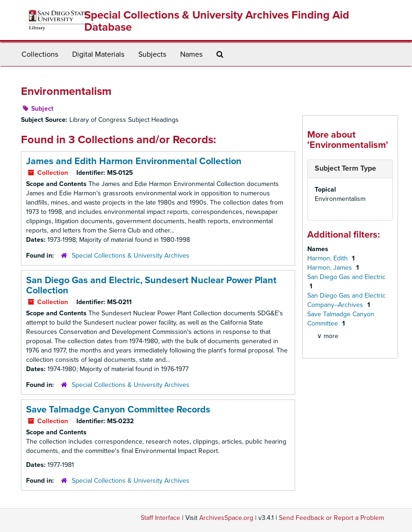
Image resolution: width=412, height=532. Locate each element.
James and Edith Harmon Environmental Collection (134, 161)
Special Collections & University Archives (131, 256)
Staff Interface (160, 518)
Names (191, 54)
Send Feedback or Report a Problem (331, 518)
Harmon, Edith (328, 258)
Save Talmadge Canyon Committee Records (118, 410)
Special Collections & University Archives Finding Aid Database (217, 21)
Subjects (152, 54)
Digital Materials (98, 54)
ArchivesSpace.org (226, 518)
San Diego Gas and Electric (346, 277)
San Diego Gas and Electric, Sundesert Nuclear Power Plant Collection (151, 286)
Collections (40, 54)
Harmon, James (331, 268)
